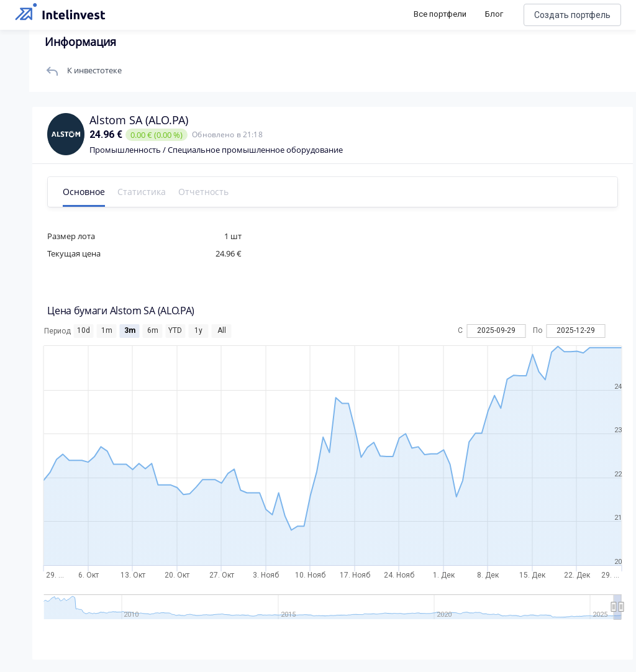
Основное (92, 192)
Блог (494, 14)
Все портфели (440, 14)
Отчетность (211, 192)
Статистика (150, 192)
